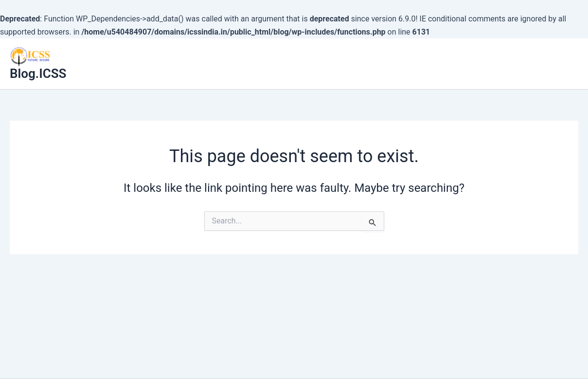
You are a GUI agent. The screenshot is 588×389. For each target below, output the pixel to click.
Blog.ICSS (38, 74)
